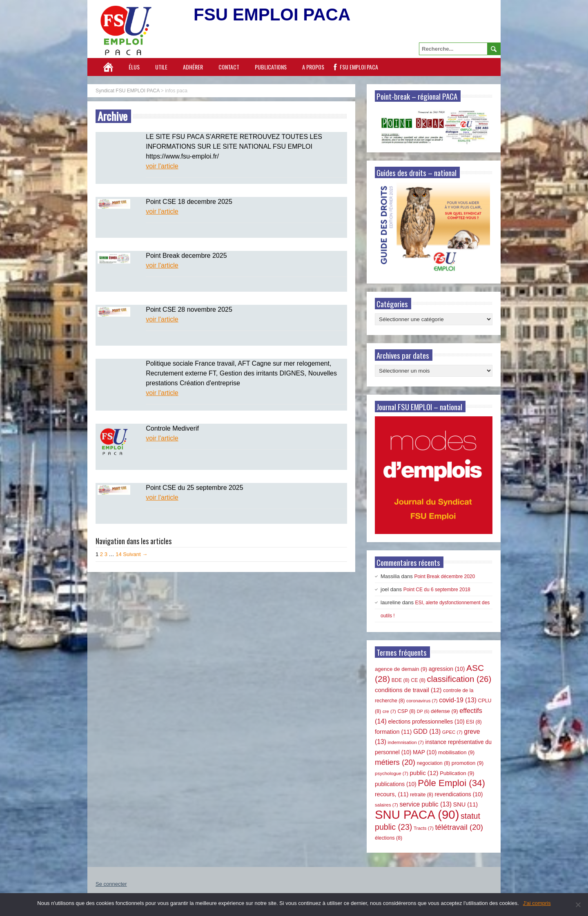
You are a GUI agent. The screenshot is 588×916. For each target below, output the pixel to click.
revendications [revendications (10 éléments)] (459, 794)
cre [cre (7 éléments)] (389, 711)
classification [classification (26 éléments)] (459, 679)
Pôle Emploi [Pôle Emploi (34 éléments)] (451, 783)
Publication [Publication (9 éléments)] (457, 773)
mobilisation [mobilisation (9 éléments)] (456, 752)
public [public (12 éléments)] (424, 773)
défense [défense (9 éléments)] (444, 711)
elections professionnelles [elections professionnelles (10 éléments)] (426, 722)
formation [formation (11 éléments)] (393, 732)
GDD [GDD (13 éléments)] (427, 732)
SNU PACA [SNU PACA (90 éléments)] (417, 814)
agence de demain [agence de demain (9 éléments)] (401, 669)
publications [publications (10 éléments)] (396, 784)
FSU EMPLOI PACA (359, 67)
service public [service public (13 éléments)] (426, 804)
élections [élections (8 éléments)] (389, 838)
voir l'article (162, 166)
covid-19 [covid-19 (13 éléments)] (458, 700)
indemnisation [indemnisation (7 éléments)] (406, 742)
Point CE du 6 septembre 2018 (437, 590)
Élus (134, 67)
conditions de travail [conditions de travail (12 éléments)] (408, 690)
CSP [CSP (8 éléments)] (407, 711)
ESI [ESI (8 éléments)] (474, 722)
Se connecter (111, 884)
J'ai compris (537, 903)
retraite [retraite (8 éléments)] (422, 795)
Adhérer (193, 67)
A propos (313, 67)
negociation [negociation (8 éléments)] (434, 763)
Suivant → (135, 554)
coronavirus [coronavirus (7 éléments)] (422, 701)
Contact (229, 67)
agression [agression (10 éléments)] (447, 669)
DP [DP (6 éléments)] (423, 711)
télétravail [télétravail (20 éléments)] (459, 827)
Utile (161, 67)
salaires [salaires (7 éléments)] (386, 805)
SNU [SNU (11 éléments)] (466, 804)
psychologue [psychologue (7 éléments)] (392, 773)
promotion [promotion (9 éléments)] (468, 763)
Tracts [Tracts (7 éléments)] (424, 828)
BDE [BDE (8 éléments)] (401, 680)
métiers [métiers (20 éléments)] (395, 762)
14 (118, 554)
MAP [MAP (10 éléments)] (425, 752)
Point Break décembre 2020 (444, 576)
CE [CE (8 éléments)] (418, 680)
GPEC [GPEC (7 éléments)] (452, 732)
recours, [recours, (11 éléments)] (392, 794)
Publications (271, 67)
